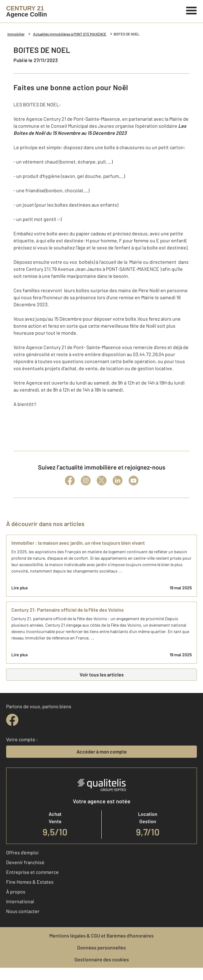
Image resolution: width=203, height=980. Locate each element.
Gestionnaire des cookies (102, 959)
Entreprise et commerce (32, 872)
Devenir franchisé (25, 862)
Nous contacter (23, 911)
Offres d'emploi (22, 852)
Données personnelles (102, 947)
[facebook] (12, 720)
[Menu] (192, 10)
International (20, 901)
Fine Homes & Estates (30, 882)
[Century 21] (26, 11)
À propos (16, 892)
